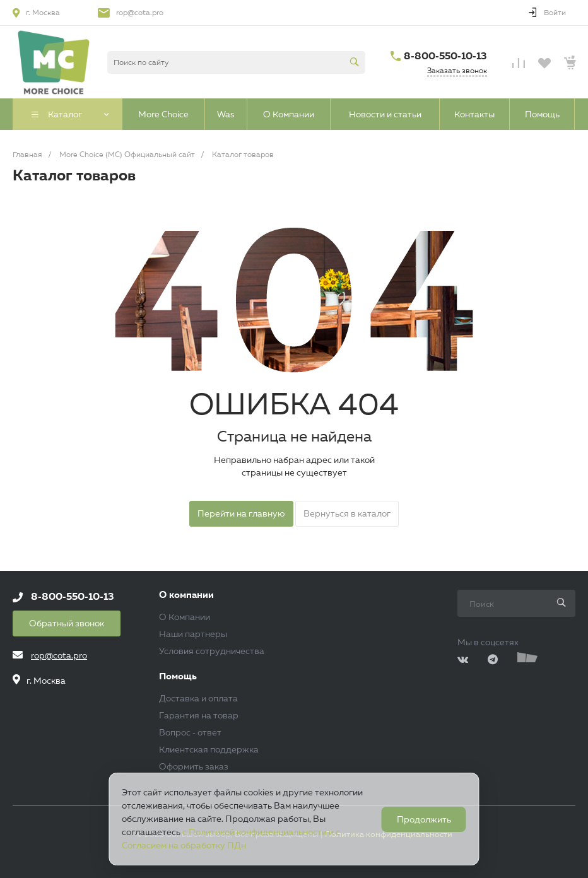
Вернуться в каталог (347, 513)
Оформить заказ (194, 766)
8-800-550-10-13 (445, 56)
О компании (186, 595)
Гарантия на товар (199, 715)
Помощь (178, 676)
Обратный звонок (67, 623)
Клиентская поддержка (209, 749)
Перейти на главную (241, 513)
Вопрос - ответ (190, 732)
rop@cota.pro (140, 12)
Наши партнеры (193, 634)
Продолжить (424, 819)
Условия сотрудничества (212, 651)
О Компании (185, 617)
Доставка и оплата (198, 698)
